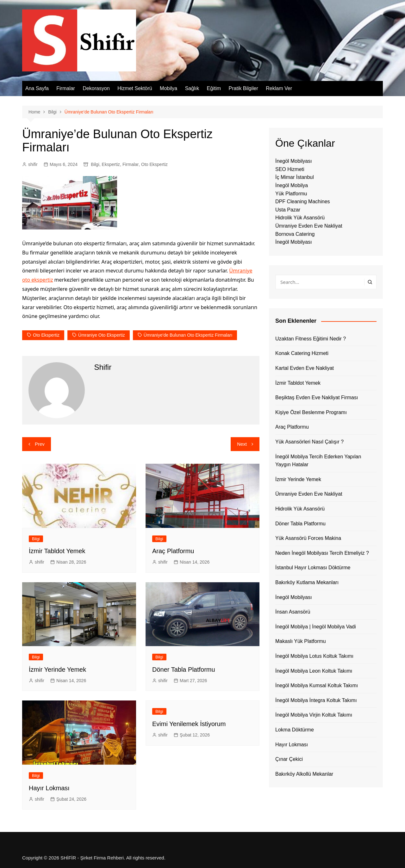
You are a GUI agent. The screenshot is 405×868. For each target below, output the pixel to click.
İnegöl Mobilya (292, 185)
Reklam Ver (279, 88)
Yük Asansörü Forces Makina (308, 538)
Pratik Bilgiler (243, 88)
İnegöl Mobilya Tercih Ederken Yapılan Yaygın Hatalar (318, 461)
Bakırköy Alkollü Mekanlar (304, 774)
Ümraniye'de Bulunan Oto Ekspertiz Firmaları (188, 335)
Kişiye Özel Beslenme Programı (311, 412)
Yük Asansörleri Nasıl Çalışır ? (309, 442)
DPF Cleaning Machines (303, 202)
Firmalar (66, 88)
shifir (33, 164)
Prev (40, 444)
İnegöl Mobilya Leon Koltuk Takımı (314, 671)
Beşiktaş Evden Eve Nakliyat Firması (317, 397)
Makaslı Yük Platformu (301, 641)
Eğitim (214, 88)
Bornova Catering (295, 234)
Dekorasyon (96, 88)
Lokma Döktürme (295, 730)
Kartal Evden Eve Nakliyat (305, 368)
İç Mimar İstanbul (295, 177)
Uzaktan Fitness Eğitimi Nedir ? (311, 339)
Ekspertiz (111, 164)
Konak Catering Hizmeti (302, 353)
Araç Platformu (173, 551)
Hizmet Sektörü (135, 88)
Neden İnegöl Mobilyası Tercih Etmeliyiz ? (322, 553)
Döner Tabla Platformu (184, 669)
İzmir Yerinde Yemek (57, 669)
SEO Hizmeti (290, 169)
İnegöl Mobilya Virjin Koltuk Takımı (314, 715)
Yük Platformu (291, 194)
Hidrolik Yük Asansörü (300, 218)
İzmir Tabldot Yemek (57, 551)
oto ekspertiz (46, 335)
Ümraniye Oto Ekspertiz (102, 335)
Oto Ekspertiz (154, 164)
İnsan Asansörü (293, 612)
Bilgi (95, 164)
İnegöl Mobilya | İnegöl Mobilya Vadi (316, 627)
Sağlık (192, 88)
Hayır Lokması (49, 788)
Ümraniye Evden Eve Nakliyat (309, 226)
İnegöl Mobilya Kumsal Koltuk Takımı (317, 685)
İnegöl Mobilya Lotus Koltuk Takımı (314, 656)
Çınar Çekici (289, 759)
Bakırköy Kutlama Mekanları (307, 582)
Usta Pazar (288, 210)
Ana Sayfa (37, 88)
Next (242, 444)
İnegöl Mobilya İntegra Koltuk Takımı (316, 700)
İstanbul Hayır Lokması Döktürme (313, 568)
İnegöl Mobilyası (294, 161)
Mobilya (168, 88)
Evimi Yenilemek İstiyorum (189, 724)
